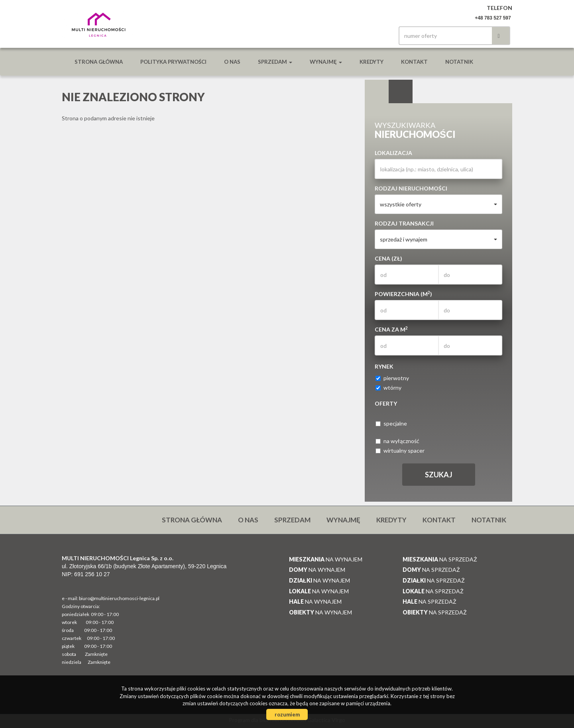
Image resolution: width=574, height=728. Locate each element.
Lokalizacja (393, 153)
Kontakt (414, 62)
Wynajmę (343, 520)
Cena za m (391, 329)
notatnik (459, 62)
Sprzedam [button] (275, 62)
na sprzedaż (440, 559)
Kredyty (372, 62)
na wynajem (326, 559)
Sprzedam (292, 520)
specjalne (391, 423)
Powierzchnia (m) (403, 294)
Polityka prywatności (173, 62)
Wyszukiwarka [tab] (377, 92)
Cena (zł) (388, 258)
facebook (378, 36)
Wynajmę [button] (326, 62)
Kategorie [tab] (401, 92)
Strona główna (99, 62)
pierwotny (392, 378)
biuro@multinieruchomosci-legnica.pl (119, 598)
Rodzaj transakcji (404, 223)
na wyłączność (397, 441)
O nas (232, 62)
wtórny (388, 388)
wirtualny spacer (400, 450)
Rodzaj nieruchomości (411, 188)
